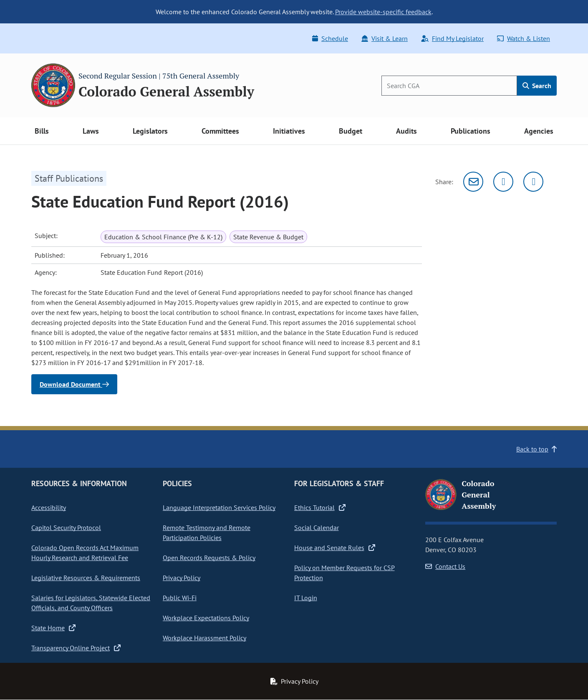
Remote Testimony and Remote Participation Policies (207, 533)
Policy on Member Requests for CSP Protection (344, 573)
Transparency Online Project (76, 648)
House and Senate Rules (335, 548)
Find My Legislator (452, 38)
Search (537, 86)
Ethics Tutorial (320, 507)
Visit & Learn (385, 38)
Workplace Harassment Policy (204, 638)
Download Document (74, 384)
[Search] (449, 86)
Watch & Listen (524, 38)
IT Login (306, 598)
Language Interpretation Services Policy (219, 507)
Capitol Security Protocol (66, 528)
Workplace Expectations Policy (206, 618)
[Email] (473, 182)
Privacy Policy (182, 578)
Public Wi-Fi (180, 598)
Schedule (330, 38)
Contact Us (445, 566)
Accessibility (49, 507)
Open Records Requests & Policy (209, 558)
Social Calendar (317, 528)
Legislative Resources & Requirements (86, 578)
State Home (53, 628)
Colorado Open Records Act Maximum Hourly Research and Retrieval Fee (85, 553)
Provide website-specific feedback (383, 12)
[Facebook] (533, 182)
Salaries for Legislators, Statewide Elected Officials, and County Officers (91, 603)
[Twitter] (503, 182)
